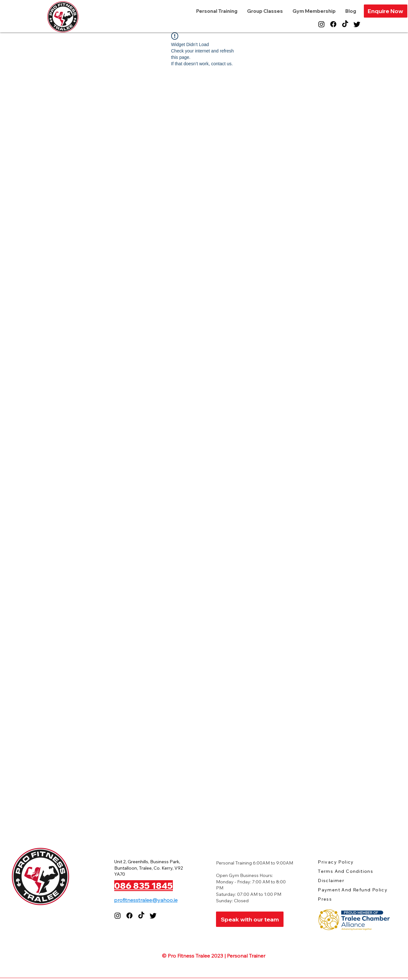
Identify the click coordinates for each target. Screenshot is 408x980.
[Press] (340, 899)
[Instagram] (321, 24)
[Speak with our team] (250, 919)
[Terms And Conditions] (351, 871)
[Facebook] (333, 24)
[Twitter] (357, 24)
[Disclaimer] (340, 880)
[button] (386, 11)
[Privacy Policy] (340, 862)
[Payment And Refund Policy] (356, 890)
